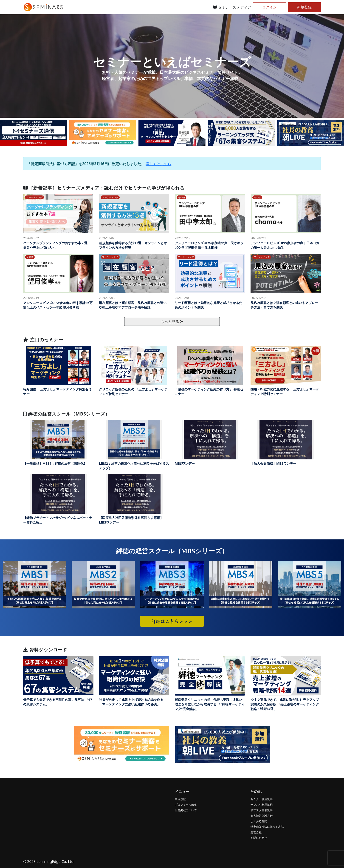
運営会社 (256, 832)
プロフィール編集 (186, 805)
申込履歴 (180, 799)
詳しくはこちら (158, 164)
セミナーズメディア (232, 7)
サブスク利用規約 (262, 805)
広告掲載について (186, 810)
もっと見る (172, 321)
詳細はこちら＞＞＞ (172, 621)
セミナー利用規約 (262, 799)
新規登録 (304, 7)
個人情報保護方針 (262, 816)
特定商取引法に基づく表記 (267, 827)
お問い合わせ (259, 838)
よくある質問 (259, 821)
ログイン (269, 7)
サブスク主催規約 (262, 810)
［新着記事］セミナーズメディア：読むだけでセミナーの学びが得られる (104, 188)
